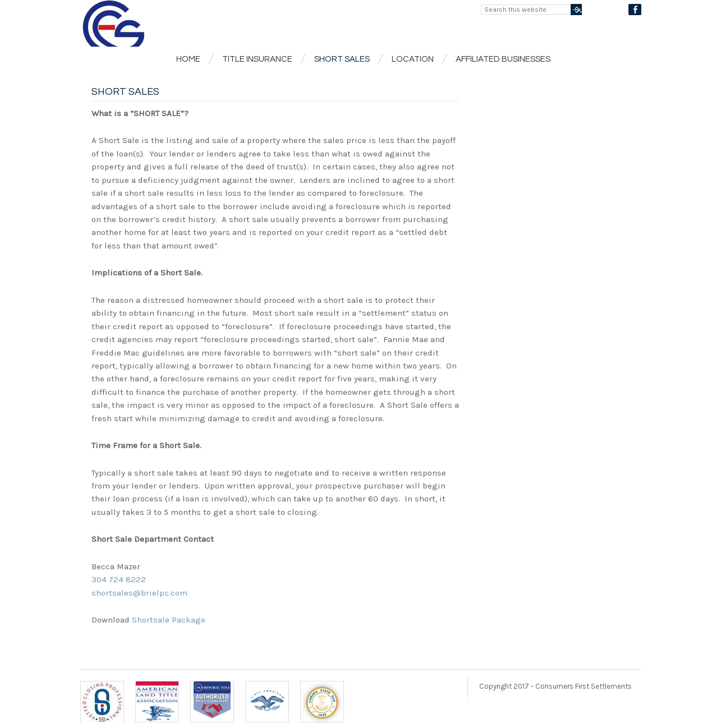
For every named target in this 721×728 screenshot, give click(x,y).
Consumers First (221, 24)
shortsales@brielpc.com (139, 593)
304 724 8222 (119, 579)
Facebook (635, 10)
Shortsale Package (169, 620)
